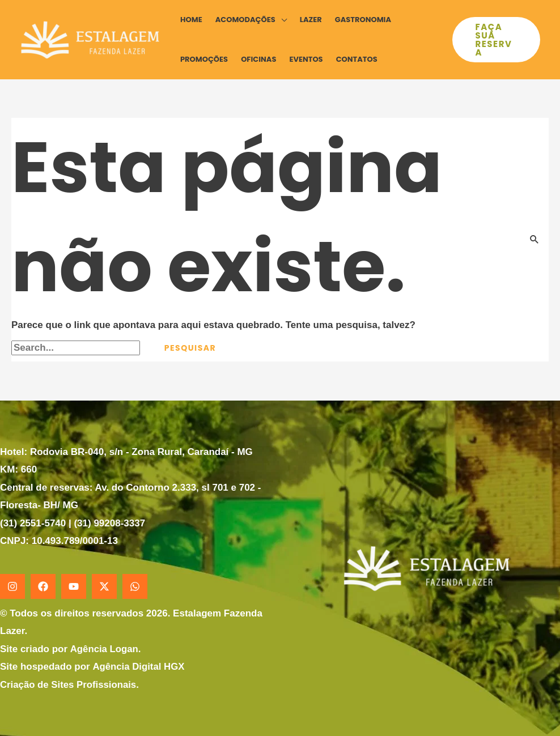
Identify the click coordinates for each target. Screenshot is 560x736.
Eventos (306, 59)
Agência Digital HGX (139, 667)
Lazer (311, 20)
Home (191, 20)
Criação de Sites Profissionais (69, 685)
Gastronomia (363, 20)
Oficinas (258, 59)
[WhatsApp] (135, 586)
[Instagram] (12, 586)
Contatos (357, 59)
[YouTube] (74, 586)
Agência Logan (104, 649)
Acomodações (245, 20)
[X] (104, 586)
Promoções (204, 59)
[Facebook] (43, 586)
